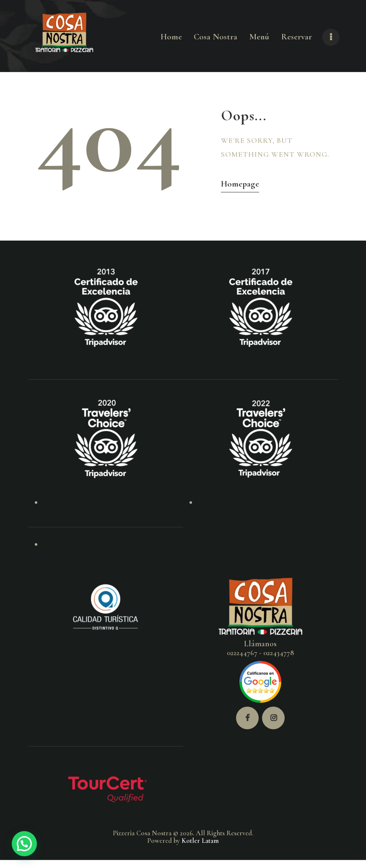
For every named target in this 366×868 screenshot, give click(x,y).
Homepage (240, 184)
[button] (24, 844)
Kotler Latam (200, 841)
